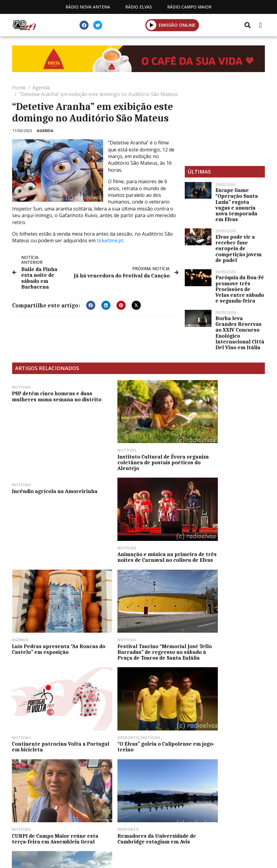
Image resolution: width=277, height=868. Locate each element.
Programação (95, 838)
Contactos (142, 838)
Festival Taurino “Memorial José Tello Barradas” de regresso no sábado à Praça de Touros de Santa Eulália (223, 538)
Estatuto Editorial (38, 838)
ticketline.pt (110, 240)
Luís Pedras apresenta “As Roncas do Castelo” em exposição (132, 535)
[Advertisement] (225, 122)
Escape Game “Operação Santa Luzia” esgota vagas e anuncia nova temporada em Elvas (237, 205)
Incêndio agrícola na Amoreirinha (211, 396)
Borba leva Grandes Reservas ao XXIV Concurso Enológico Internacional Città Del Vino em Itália (240, 333)
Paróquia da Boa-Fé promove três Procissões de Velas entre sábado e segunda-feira (240, 289)
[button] (152, 25)
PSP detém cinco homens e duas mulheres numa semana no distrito (49, 399)
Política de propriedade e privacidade (218, 838)
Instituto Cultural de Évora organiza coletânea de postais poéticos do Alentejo (136, 450)
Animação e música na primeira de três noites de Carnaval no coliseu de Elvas (52, 535)
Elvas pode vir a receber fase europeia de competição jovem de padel (238, 248)
